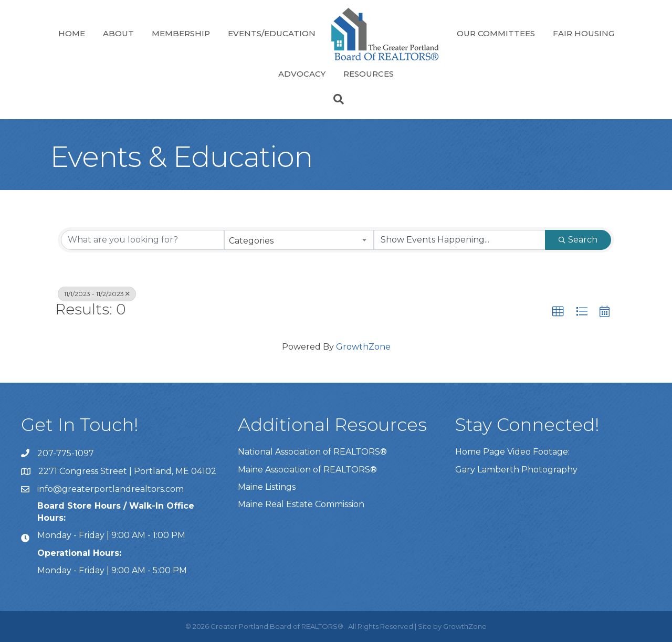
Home (72, 33)
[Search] (336, 99)
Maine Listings (267, 487)
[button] (558, 312)
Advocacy (302, 74)
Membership (181, 33)
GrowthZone (363, 347)
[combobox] (299, 240)
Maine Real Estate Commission (301, 504)
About (118, 33)
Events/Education (272, 33)
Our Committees (496, 33)
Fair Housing (584, 33)
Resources (369, 74)
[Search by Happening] (460, 240)
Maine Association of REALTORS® (307, 470)
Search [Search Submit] (578, 240)
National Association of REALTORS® (312, 452)
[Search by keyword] (143, 240)
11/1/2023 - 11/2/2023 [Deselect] (97, 294)
